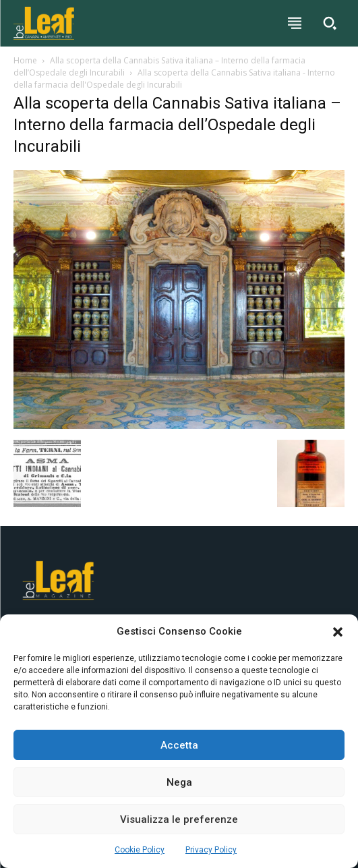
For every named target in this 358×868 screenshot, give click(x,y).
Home (25, 60)
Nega (179, 782)
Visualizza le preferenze (179, 819)
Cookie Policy (140, 850)
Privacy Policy (211, 850)
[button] (338, 632)
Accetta (179, 745)
